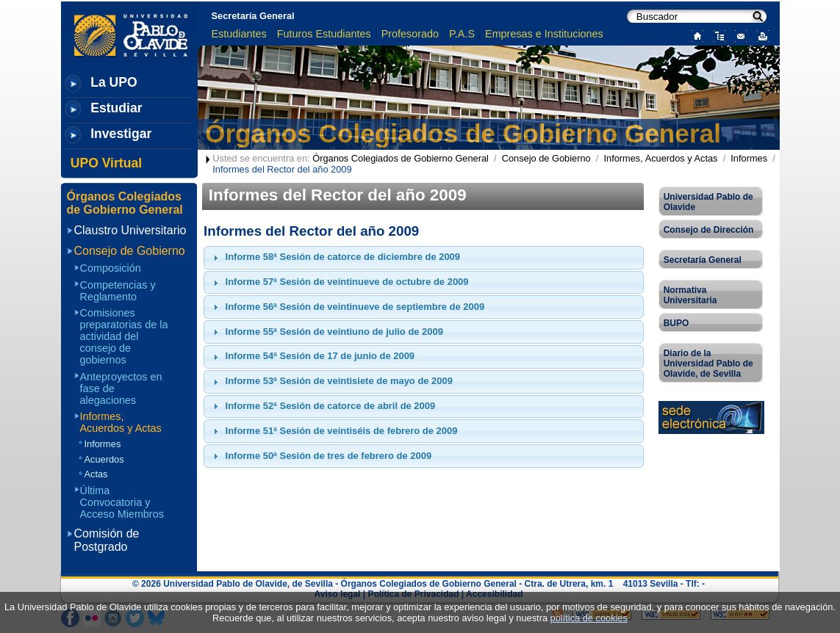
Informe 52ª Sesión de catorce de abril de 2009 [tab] (323, 406)
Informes (749, 158)
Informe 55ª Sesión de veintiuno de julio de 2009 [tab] (326, 332)
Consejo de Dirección (709, 230)
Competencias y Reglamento (118, 291)
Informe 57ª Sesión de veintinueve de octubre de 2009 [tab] (339, 282)
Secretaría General (253, 16)
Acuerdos (104, 459)
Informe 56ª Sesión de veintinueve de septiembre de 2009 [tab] (347, 307)
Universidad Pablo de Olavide (708, 202)
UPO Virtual (106, 163)
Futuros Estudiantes (324, 34)
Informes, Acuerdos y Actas (660, 158)
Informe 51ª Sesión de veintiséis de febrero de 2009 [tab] (334, 431)
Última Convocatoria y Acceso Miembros (122, 502)
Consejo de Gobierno (546, 158)
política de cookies (589, 618)
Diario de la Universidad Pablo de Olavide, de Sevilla (708, 363)
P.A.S (462, 34)
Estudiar (116, 108)
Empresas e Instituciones (544, 34)
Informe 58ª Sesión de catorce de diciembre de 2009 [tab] (335, 257)
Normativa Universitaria (690, 295)
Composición (111, 268)
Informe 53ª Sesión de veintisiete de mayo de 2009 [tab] (331, 381)
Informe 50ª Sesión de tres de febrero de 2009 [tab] (321, 456)
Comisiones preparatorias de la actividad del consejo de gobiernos (124, 336)
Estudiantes (239, 34)
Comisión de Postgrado (107, 540)
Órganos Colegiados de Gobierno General (463, 133)
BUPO (676, 323)
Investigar (121, 134)
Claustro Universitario (130, 230)
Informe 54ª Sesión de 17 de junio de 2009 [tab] (312, 356)
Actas (96, 474)
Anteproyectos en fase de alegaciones (121, 388)
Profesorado (410, 34)
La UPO (114, 82)
